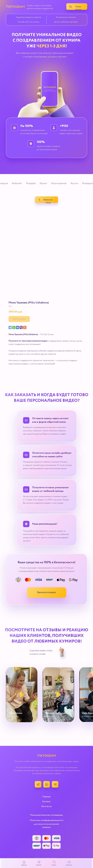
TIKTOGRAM (15, 7)
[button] (47, 593)
